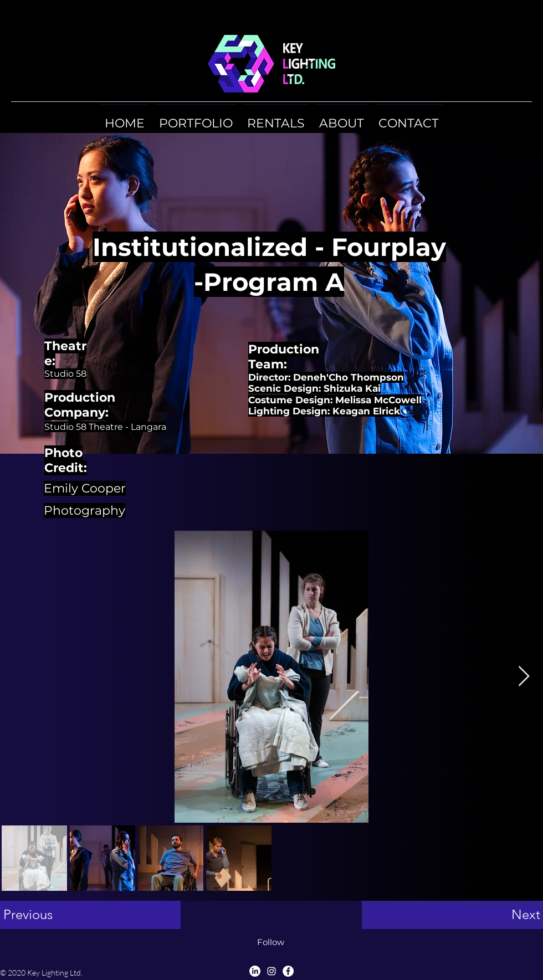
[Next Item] (524, 677)
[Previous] (92, 915)
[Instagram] (271, 971)
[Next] (452, 915)
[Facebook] (288, 971)
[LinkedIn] (255, 971)
